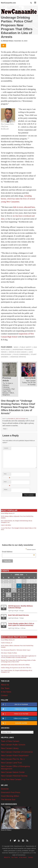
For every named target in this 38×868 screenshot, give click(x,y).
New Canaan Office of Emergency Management (15, 767)
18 (34, 590)
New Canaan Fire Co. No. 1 (13, 759)
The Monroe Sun (8, 800)
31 (14, 581)
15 (19, 590)
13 (9, 590)
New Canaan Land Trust (11, 763)
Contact (4, 695)
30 (9, 581)
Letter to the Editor (6, 525)
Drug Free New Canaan (11, 779)
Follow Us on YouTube (15, 714)
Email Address (18, 552)
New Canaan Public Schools (13, 745)
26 (3, 599)
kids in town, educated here (24, 207)
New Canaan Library (10, 748)
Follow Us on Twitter (15, 709)
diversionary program (22, 350)
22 (19, 594)
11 (34, 585)
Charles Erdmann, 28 (6, 643)
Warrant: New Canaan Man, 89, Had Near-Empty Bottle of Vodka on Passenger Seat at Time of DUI (18, 661)
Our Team (5, 688)
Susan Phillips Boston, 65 (8, 513)
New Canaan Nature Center (13, 772)
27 (9, 599)
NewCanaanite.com (8, 3)
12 (3, 590)
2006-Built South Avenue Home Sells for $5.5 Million (15, 665)
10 (29, 585)
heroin (4, 352)
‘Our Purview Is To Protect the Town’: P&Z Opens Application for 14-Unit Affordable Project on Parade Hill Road (18, 657)
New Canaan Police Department (15, 755)
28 (14, 599)
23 (24, 594)
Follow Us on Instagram (15, 718)
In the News (6, 692)
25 (34, 594)
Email (7, 482)
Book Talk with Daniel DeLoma (18, 615)
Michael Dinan (8, 41)
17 (29, 590)
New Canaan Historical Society (14, 776)
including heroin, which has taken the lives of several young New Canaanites (18, 199)
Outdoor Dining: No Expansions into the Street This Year (16, 668)
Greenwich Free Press (10, 792)
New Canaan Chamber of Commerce (17, 752)
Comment (6, 448)
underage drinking (18, 357)
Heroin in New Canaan (18, 352)
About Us (5, 685)
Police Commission (21, 354)
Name (7, 474)
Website (6, 489)
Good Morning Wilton (10, 796)
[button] (31, 3)
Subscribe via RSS (14, 723)
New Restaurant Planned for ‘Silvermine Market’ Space (16, 650)
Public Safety (26, 347)
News (16, 347)
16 (24, 590)
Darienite (5, 789)
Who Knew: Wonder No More (9, 653)
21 (14, 594)
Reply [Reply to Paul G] (5, 429)
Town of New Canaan (10, 741)
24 (29, 594)
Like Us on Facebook (15, 704)
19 (3, 594)
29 (3, 581)
